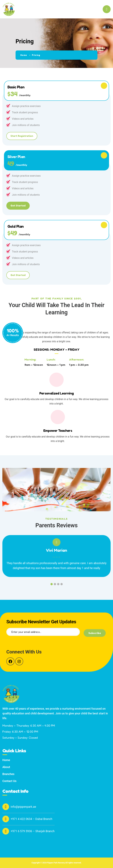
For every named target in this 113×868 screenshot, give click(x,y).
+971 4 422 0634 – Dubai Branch (27, 819)
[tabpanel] (56, 558)
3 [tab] (58, 584)
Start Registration (22, 136)
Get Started (18, 205)
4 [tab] (62, 584)
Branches (8, 774)
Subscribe (95, 633)
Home (24, 55)
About (6, 767)
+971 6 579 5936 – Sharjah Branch (28, 831)
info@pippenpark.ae (19, 807)
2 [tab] (55, 584)
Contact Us (9, 781)
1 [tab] (52, 584)
